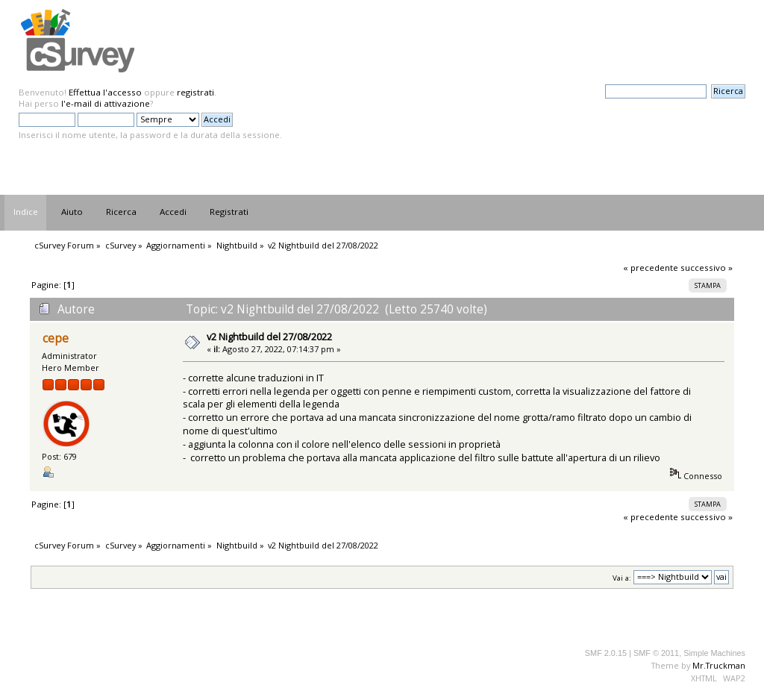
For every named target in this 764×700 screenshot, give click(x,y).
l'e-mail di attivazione (106, 103)
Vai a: (622, 577)
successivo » (707, 268)
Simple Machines (714, 653)
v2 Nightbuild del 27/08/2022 (269, 337)
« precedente (651, 268)
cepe (56, 338)
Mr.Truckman (719, 665)
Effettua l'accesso (105, 92)
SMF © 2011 (656, 653)
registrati (195, 92)
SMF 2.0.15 (606, 653)
